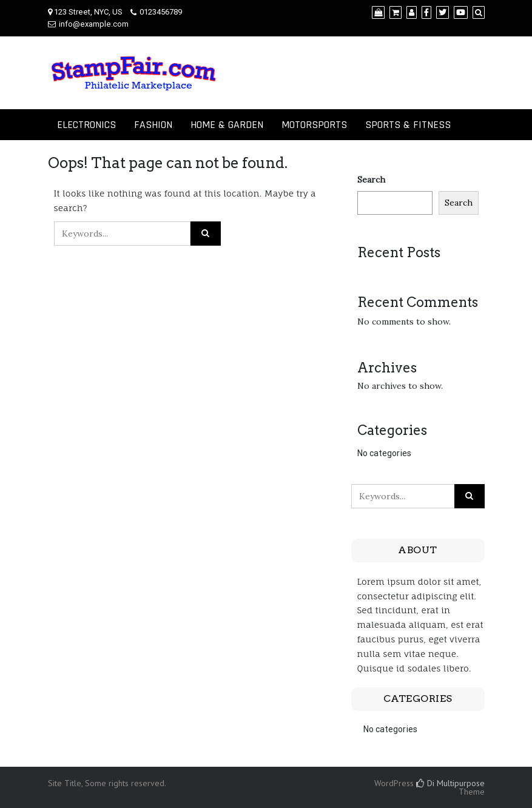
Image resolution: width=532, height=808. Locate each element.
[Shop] (378, 12)
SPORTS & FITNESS (408, 125)
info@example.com (94, 24)
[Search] (479, 12)
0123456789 (161, 12)
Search (371, 180)
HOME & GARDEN (227, 125)
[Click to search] (206, 234)
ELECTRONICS (86, 125)
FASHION (153, 125)
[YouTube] (461, 12)
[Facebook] (426, 12)
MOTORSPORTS (314, 125)
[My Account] (412, 12)
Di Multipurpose (450, 783)
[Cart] (396, 12)
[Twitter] (443, 12)
